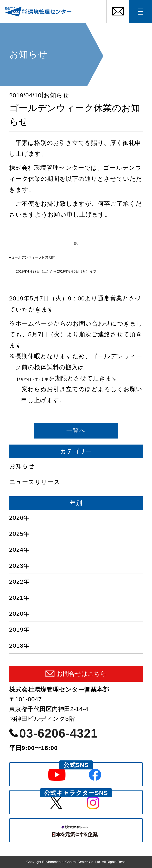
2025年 (20, 534)
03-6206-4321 (59, 733)
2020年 (20, 614)
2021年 (20, 598)
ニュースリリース (35, 482)
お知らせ (56, 95)
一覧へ (76, 430)
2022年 (20, 582)
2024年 (20, 550)
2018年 (20, 646)
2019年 (20, 629)
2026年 (20, 518)
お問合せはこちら (82, 674)
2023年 (20, 566)
